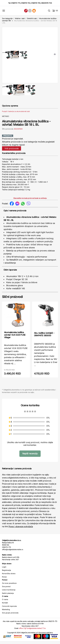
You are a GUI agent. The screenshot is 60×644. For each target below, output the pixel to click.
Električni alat (32, 18)
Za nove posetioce (9, 586)
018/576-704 (26, 3)
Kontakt (5, 605)
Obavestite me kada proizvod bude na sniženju (30, 201)
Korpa (4, 579)
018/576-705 (36, 3)
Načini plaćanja (8, 596)
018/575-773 (16, 3)
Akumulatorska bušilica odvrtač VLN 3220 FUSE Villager (15, 337)
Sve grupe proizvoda (10, 615)
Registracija (6, 573)
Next (55, 56)
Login (4, 569)
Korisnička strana (9, 576)
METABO (6, 119)
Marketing (6, 612)
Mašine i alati (20, 18)
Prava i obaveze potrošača (21, 529)
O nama (5, 602)
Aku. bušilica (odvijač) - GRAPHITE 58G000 (44, 337)
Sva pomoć (6, 589)
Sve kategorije (7, 18)
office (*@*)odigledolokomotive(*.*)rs (32, 631)
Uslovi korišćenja (9, 592)
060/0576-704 (47, 3)
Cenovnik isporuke (9, 609)
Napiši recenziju (30, 456)
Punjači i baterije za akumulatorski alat (16, 114)
